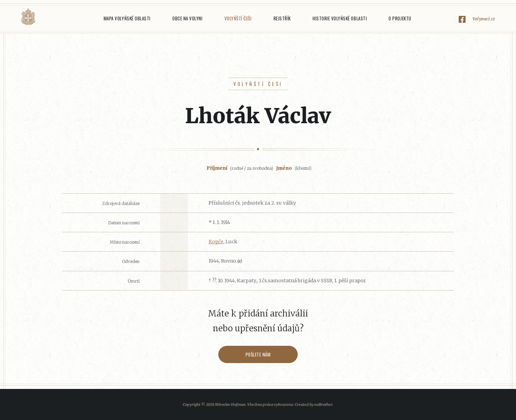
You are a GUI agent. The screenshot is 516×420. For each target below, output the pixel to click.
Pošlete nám (258, 354)
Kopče (216, 242)
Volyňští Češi (238, 18)
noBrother (323, 404)
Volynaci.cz (484, 19)
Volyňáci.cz (28, 17)
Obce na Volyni (187, 18)
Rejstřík (282, 18)
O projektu (400, 18)
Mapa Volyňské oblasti (127, 18)
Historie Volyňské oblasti (340, 18)
